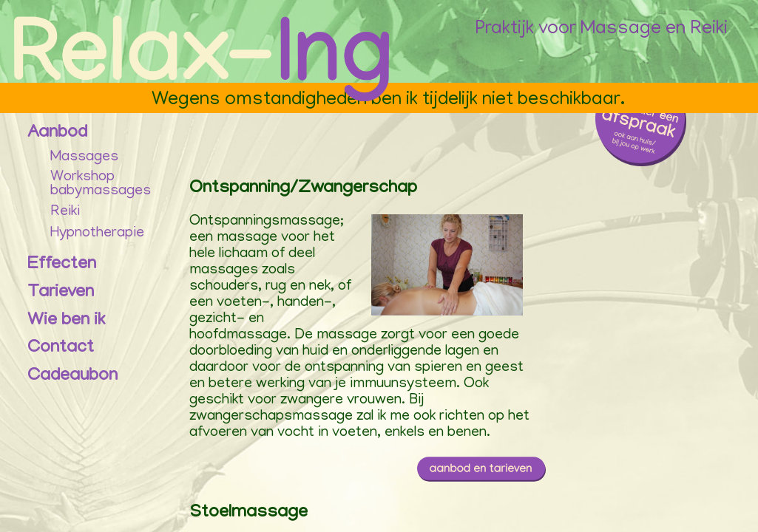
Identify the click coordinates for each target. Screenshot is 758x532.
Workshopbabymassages (101, 185)
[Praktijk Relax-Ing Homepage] (203, 62)
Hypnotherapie (97, 233)
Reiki (65, 212)
